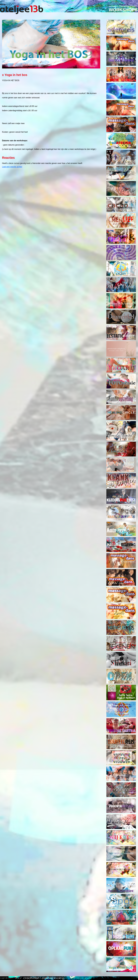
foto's (135, 6)
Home (3, 4)
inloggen (113, 6)
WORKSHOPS (123, 10)
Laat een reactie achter (12, 167)
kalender (125, 6)
